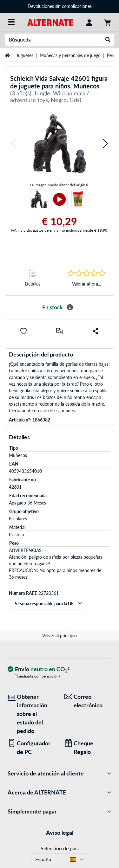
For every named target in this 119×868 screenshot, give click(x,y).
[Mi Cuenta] (89, 22)
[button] (14, 144)
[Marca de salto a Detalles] (33, 280)
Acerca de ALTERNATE (60, 792)
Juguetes (25, 55)
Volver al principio (60, 636)
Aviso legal (60, 833)
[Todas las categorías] (11, 22)
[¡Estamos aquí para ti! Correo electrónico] (88, 701)
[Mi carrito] (108, 22)
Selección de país (60, 848)
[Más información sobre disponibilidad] (70, 307)
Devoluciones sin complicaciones (60, 6)
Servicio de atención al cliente (60, 773)
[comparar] (59, 331)
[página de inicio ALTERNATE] (50, 22)
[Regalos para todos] (88, 748)
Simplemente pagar (60, 811)
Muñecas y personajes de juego (70, 55)
